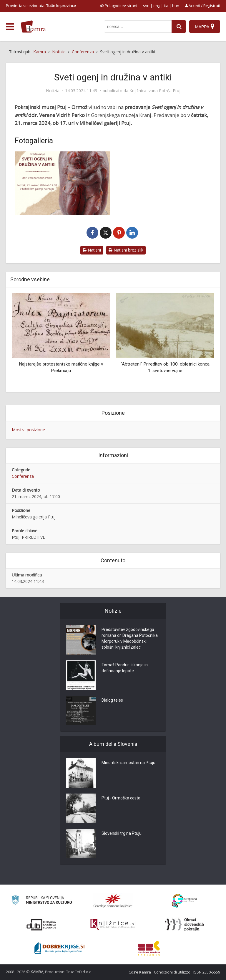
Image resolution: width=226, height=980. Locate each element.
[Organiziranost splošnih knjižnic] (113, 901)
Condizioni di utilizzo (172, 972)
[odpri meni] (10, 27)
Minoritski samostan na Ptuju (128, 763)
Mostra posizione (28, 430)
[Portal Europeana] (184, 901)
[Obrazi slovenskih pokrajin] (184, 925)
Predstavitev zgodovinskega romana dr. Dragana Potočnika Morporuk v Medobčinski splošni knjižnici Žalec (130, 638)
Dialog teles (112, 700)
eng (157, 6)
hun (176, 6)
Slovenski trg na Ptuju (122, 833)
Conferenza (23, 476)
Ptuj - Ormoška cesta (121, 798)
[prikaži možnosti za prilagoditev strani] (119, 6)
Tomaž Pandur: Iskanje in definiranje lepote (125, 668)
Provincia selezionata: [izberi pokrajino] (41, 6)
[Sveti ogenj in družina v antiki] (62, 183)
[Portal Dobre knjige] (59, 948)
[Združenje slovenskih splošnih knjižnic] (113, 925)
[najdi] (179, 27)
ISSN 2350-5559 (207, 972)
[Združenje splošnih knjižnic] (149, 948)
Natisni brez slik (126, 250)
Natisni (92, 250)
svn (146, 6)
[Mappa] (205, 27)
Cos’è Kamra (140, 972)
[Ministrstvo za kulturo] (42, 901)
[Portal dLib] (41, 925)
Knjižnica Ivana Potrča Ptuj (155, 91)
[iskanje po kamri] (138, 27)
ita (166, 6)
